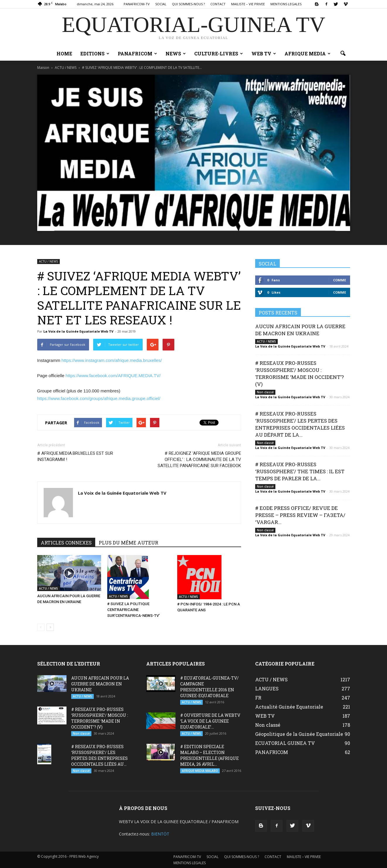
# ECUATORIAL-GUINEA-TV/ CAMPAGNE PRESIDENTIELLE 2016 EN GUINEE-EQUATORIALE (209, 687)
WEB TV (264, 53)
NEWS (176, 53)
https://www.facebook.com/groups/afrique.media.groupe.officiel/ (99, 398)
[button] (343, 54)
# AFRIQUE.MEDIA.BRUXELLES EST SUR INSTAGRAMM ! (75, 456)
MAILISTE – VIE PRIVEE (248, 4)
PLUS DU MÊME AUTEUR (128, 543)
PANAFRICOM (137, 53)
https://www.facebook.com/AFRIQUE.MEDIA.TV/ (113, 376)
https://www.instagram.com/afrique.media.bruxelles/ (112, 360)
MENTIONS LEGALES (286, 4)
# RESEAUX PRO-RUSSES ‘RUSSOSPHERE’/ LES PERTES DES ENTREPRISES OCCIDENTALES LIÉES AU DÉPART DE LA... (300, 424)
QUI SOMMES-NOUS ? (188, 4)
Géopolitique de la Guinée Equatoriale (299, 734)
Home (64, 53)
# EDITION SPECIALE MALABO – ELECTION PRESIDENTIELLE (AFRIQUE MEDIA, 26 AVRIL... (209, 755)
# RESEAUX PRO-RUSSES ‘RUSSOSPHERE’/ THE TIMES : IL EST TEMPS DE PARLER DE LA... (300, 471)
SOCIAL (161, 4)
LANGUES (267, 689)
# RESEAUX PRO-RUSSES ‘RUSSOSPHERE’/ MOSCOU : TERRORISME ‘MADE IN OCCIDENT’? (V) (300, 373)
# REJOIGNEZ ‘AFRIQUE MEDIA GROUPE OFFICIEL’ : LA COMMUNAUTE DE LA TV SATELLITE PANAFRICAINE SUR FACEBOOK (199, 459)
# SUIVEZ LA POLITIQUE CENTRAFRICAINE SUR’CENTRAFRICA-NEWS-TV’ (133, 610)
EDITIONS (95, 53)
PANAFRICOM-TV (137, 4)
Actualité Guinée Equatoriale (289, 707)
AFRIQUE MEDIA (307, 53)
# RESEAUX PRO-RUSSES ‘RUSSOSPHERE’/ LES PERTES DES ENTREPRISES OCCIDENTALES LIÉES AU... (99, 755)
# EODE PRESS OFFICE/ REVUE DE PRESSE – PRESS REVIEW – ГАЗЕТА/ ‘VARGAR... (300, 515)
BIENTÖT (160, 834)
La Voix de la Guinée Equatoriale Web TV (78, 331)
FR (258, 698)
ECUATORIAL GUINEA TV (285, 743)
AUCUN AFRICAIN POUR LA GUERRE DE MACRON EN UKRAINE (300, 330)
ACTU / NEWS (48, 261)
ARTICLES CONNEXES (66, 543)
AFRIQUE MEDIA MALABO (200, 771)
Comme (340, 280)
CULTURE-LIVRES (219, 53)
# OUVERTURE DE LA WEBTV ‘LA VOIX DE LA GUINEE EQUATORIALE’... (210, 721)
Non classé (265, 392)
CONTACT (218, 4)
